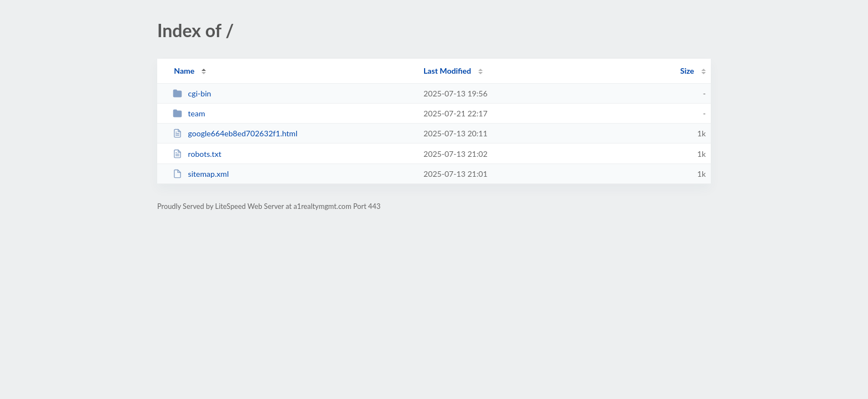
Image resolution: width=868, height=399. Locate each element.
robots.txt (197, 154)
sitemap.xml (201, 174)
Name (184, 71)
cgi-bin (192, 93)
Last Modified (447, 71)
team (189, 113)
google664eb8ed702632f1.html (235, 133)
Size (687, 71)
